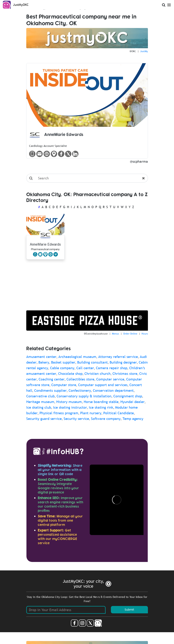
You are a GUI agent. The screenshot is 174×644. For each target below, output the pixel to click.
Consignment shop (128, 396)
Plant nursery (91, 413)
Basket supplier (63, 362)
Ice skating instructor (70, 407)
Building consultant (92, 362)
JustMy (144, 51)
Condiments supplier (50, 390)
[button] (56, 254)
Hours (145, 334)
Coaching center (52, 379)
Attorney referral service (118, 357)
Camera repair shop (112, 368)
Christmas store (125, 374)
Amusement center (41, 357)
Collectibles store (80, 379)
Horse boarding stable (101, 402)
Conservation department (113, 390)
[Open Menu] (169, 4)
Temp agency (133, 419)
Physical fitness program (59, 413)
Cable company (62, 368)
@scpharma (139, 161)
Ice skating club (39, 407)
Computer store (64, 385)
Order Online (130, 334)
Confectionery (80, 390)
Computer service (110, 379)
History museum (69, 402)
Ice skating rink (101, 407)
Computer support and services (103, 385)
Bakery (44, 362)
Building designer (123, 362)
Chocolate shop (70, 374)
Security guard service (44, 419)
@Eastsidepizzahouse (96, 334)
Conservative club (40, 396)
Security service (76, 419)
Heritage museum (40, 402)
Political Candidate (119, 413)
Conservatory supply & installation (84, 396)
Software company (106, 419)
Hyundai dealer (132, 402)
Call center (85, 368)
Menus (115, 334)
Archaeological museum (77, 357)
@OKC (133, 51)
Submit (129, 610)
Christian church (97, 374)
